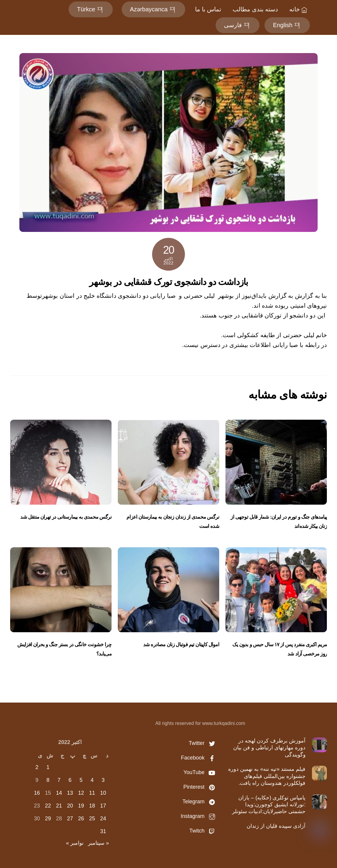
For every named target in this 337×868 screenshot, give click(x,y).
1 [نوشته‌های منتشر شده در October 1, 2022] (48, 767)
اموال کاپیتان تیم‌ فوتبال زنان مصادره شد (181, 645)
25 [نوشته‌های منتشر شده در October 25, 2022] (92, 819)
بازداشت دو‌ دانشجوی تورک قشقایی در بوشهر (168, 282)
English (287, 25)
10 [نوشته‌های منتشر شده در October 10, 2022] (103, 793)
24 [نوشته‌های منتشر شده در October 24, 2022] (103, 819)
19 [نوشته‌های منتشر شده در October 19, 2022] (81, 806)
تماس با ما (208, 9)
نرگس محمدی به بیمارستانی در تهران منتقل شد (66, 517)
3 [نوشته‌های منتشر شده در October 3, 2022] (103, 780)
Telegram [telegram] (200, 802)
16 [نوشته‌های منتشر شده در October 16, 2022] (37, 793)
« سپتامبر (98, 843)
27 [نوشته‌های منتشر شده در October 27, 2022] (70, 819)
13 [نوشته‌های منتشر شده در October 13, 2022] (70, 793)
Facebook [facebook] (200, 758)
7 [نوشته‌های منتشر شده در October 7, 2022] (59, 780)
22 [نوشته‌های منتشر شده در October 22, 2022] (48, 806)
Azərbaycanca (153, 9)
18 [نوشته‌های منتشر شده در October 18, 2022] (92, 806)
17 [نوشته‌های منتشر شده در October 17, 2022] (103, 806)
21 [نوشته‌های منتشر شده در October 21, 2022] (59, 806)
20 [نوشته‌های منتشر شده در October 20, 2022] (70, 806)
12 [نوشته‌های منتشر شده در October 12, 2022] (81, 793)
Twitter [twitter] (203, 743)
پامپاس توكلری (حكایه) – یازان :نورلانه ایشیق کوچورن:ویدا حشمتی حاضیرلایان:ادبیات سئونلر (269, 805)
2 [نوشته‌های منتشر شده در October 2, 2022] (37, 767)
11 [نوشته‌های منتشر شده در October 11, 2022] (92, 793)
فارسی (238, 25)
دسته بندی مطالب (255, 9)
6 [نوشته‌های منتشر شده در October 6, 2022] (70, 780)
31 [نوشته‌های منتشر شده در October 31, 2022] (103, 831)
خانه (299, 9)
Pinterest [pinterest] (201, 787)
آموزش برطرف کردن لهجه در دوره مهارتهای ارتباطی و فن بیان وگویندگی (269, 748)
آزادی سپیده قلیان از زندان (276, 826)
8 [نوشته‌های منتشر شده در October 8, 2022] (48, 780)
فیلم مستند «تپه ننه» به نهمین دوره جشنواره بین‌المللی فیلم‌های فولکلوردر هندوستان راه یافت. (267, 776)
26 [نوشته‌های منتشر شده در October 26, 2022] (81, 819)
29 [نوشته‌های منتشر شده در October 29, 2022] (48, 819)
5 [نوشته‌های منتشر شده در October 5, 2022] (81, 780)
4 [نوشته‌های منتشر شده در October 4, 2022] (92, 780)
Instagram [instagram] (199, 816)
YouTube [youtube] (201, 772)
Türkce (91, 9)
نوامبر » (75, 843)
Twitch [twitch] (204, 831)
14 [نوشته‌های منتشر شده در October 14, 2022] (59, 793)
